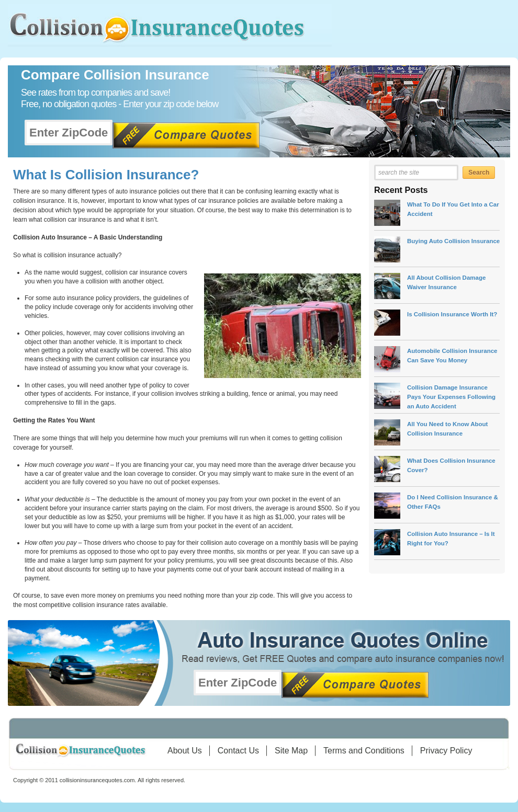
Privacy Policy (446, 751)
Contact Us (238, 751)
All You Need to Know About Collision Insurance (447, 429)
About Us (185, 751)
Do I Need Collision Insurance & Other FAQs (453, 502)
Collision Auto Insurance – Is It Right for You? (451, 539)
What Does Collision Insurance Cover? (451, 465)
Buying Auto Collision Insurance (453, 241)
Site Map (291, 751)
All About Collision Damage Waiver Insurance (446, 282)
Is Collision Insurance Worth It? (452, 314)
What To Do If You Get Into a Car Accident (453, 209)
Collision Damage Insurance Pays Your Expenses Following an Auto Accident (451, 397)
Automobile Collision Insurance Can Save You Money (452, 356)
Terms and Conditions (364, 751)
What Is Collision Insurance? (106, 175)
